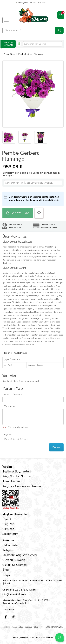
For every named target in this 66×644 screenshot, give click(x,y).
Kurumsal (9, 540)
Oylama (8, 435)
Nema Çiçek (9, 54)
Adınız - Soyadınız (13, 394)
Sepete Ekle (18, 213)
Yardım (7, 467)
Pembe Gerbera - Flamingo (31, 54)
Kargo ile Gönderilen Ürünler (22, 486)
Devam (56, 447)
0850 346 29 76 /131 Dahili (19, 590)
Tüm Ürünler (11, 481)
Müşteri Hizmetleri (15, 514)
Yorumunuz (10, 406)
